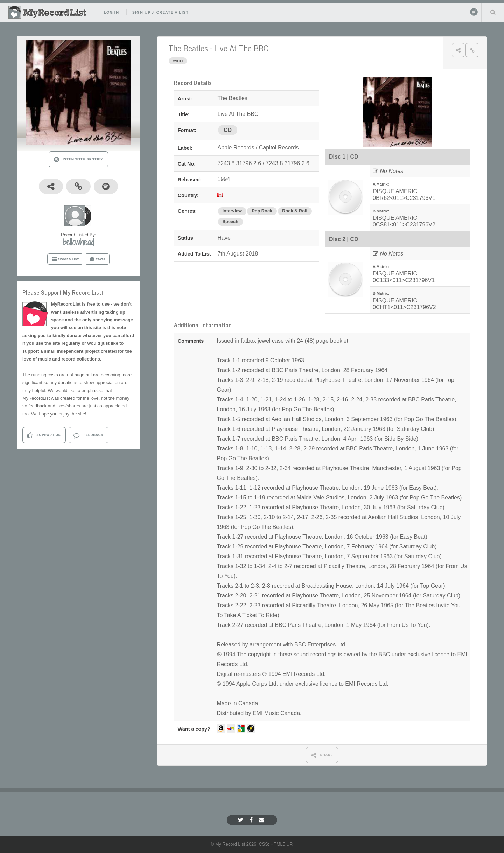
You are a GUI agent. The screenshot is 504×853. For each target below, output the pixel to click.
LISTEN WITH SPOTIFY (79, 159)
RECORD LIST (65, 259)
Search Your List (493, 12)
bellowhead (78, 242)
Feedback (88, 435)
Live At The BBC (241, 48)
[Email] (262, 820)
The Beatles (188, 48)
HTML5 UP (281, 844)
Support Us (44, 435)
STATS (97, 259)
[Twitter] (241, 820)
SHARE (322, 755)
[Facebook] (252, 820)
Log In (111, 12)
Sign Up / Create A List (160, 12)
